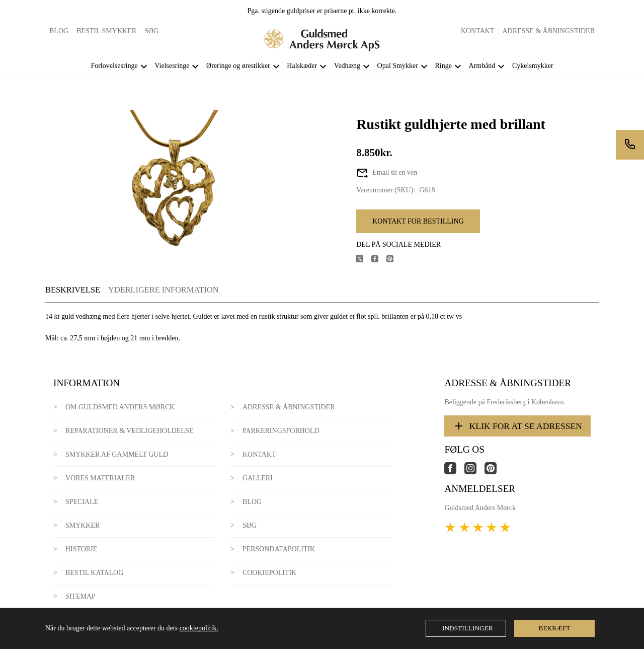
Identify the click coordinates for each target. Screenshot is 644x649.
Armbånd (482, 66)
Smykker (83, 525)
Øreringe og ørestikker (238, 66)
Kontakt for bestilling (418, 221)
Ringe (443, 66)
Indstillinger (468, 628)
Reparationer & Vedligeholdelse (129, 431)
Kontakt (478, 31)
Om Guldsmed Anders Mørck (120, 407)
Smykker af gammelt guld (117, 454)
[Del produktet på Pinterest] (394, 260)
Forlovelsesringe (114, 66)
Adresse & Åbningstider (548, 31)
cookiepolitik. (199, 628)
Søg (151, 31)
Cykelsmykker (533, 66)
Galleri (258, 478)
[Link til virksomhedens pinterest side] (495, 472)
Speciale (82, 502)
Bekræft (555, 628)
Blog (59, 31)
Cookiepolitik (269, 573)
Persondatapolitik (279, 549)
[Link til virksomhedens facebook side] (454, 472)
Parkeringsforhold (281, 431)
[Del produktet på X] (364, 260)
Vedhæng (347, 66)
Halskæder (302, 66)
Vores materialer (100, 478)
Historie (82, 549)
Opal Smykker (398, 66)
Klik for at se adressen (517, 426)
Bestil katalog (94, 573)
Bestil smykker (106, 31)
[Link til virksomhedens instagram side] (474, 472)
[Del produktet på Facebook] (379, 260)
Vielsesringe (172, 66)
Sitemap (80, 596)
